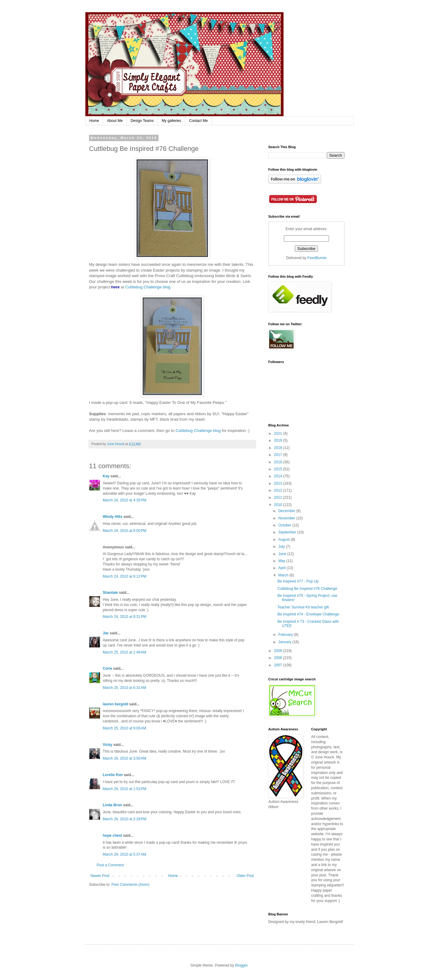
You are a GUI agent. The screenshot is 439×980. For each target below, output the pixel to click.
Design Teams (142, 121)
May (282, 561)
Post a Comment (110, 865)
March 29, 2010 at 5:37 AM (124, 854)
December (287, 511)
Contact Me (198, 121)
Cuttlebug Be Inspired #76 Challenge (307, 589)
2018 (279, 448)
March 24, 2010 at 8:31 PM (125, 617)
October (285, 525)
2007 (279, 665)
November (287, 518)
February (286, 635)
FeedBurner (317, 258)
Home (94, 121)
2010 (279, 505)
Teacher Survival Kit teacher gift (303, 607)
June (283, 554)
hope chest (112, 836)
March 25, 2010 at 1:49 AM (124, 652)
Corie (107, 668)
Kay (106, 476)
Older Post (245, 876)
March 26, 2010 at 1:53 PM (125, 789)
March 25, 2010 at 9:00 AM (124, 728)
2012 (279, 490)
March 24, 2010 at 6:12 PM (125, 576)
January (285, 642)
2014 (279, 476)
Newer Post (100, 876)
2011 (279, 497)
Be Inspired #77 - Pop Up (298, 581)
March (284, 575)
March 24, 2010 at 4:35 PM (125, 500)
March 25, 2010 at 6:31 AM (124, 688)
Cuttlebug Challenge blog (148, 287)
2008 (279, 658)
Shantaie (110, 593)
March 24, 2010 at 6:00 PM (125, 531)
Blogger (241, 965)
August (285, 540)
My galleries (171, 121)
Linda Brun (112, 805)
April (282, 568)
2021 (279, 433)
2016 (279, 462)
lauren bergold (115, 704)
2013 (279, 483)
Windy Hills (113, 517)
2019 (279, 440)
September (288, 532)
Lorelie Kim (113, 775)
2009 (279, 651)
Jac (106, 633)
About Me (115, 121)
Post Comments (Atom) (130, 885)
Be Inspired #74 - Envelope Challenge (308, 614)
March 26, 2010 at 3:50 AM (124, 758)
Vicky (107, 745)
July (282, 547)
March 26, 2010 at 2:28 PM (125, 819)
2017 (279, 455)
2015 (279, 469)
